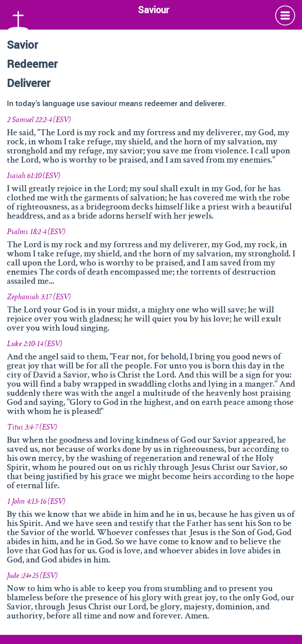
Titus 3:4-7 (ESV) (32, 428)
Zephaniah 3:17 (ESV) (39, 297)
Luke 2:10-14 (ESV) (34, 344)
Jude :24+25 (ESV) (32, 576)
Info (285, 15)
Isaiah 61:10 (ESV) (33, 176)
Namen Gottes (18, 19)
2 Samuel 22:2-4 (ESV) (39, 120)
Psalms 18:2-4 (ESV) (36, 232)
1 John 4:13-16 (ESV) (36, 502)
